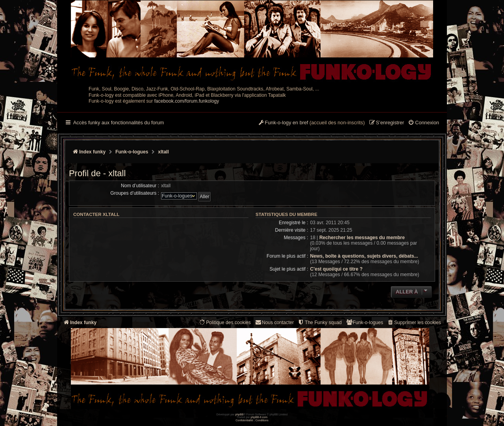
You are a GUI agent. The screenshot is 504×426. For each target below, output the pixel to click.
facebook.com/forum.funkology (187, 101)
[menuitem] (423, 123)
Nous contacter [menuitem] (274, 322)
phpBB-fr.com (259, 417)
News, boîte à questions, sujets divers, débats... (364, 256)
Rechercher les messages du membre (362, 238)
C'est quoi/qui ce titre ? (336, 269)
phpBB (239, 414)
